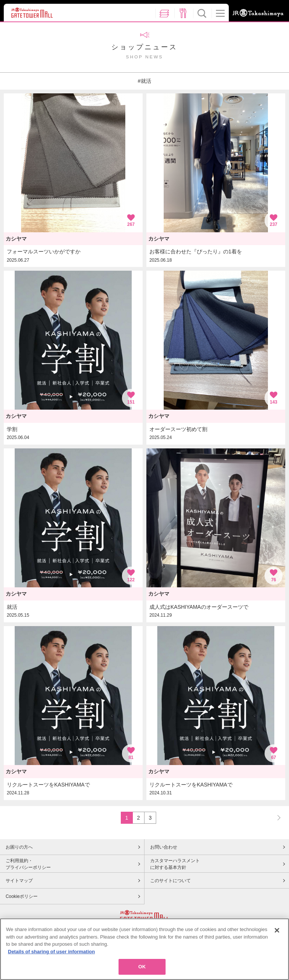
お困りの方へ (19, 847)
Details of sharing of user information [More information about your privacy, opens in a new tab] (51, 954)
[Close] (277, 933)
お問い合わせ (164, 847)
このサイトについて (170, 881)
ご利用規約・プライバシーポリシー (28, 864)
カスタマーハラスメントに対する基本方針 (175, 864)
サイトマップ (19, 881)
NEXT (275, 818)
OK (142, 969)
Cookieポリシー (22, 896)
